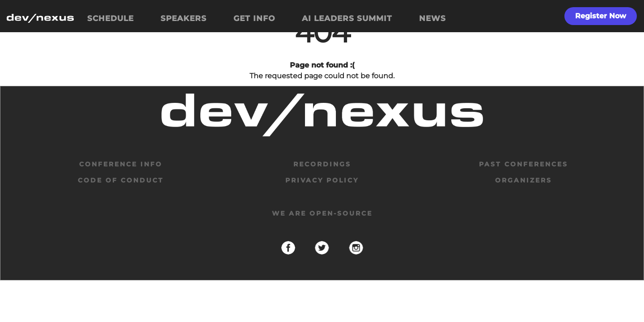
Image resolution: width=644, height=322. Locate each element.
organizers (523, 180)
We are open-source (322, 213)
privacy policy (322, 180)
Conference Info (121, 164)
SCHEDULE (110, 18)
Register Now (601, 16)
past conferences (523, 164)
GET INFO (254, 18)
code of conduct (121, 180)
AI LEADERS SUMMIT (347, 18)
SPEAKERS (184, 18)
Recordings (322, 164)
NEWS (432, 18)
